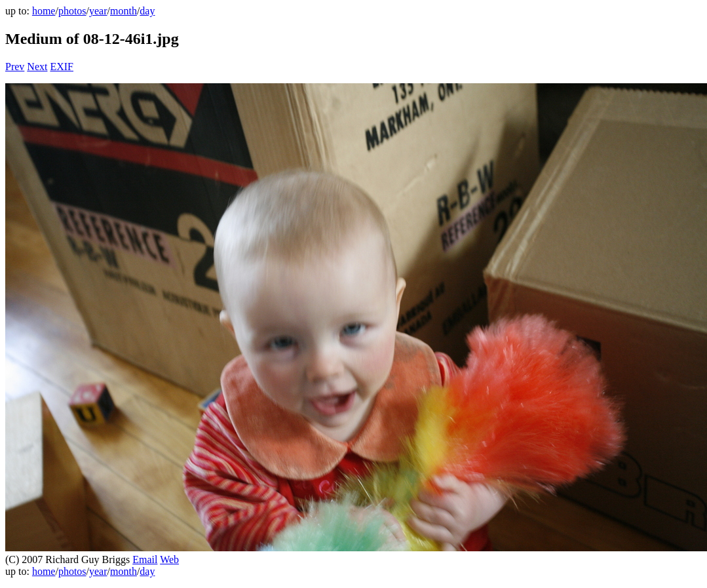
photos (72, 11)
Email (145, 559)
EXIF (62, 67)
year (98, 11)
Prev (15, 67)
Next (37, 67)
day (147, 11)
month (124, 11)
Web (169, 559)
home (44, 11)
